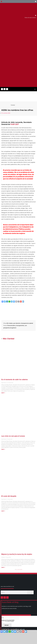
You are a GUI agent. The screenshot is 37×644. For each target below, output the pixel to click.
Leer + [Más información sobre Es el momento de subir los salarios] (3, 393)
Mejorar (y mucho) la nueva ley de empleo (17, 554)
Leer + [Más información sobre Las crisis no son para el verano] (3, 449)
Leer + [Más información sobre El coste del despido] (3, 511)
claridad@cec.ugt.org (17, 629)
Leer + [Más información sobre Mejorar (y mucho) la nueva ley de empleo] (3, 567)
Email (3, 618)
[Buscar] (30, 592)
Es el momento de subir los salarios (15, 380)
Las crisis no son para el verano (13, 436)
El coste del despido (9, 496)
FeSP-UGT (15, 124)
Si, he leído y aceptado (10, 621)
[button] (36, 1)
